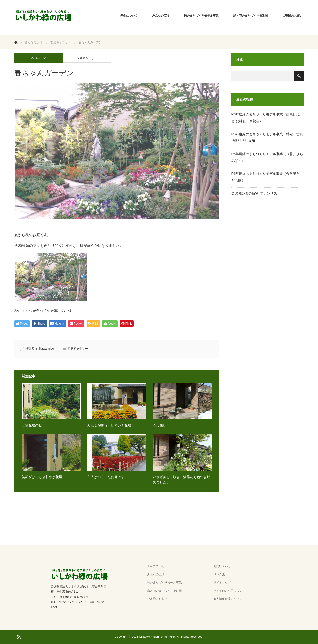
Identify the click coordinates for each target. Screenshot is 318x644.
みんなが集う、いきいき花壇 (109, 425)
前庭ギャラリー (87, 58)
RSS (18, 636)
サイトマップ (222, 583)
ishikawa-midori (45, 349)
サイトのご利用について (229, 591)
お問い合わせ (222, 566)
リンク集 (219, 574)
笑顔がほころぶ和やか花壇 (42, 477)
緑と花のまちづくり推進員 (250, 16)
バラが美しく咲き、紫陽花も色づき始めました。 (182, 480)
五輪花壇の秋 (32, 425)
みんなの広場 (161, 16)
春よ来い (160, 425)
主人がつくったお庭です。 (108, 477)
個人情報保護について (228, 599)
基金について (129, 16)
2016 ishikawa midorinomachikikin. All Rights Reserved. (168, 637)
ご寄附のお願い (292, 16)
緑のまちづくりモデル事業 (201, 16)
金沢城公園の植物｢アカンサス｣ (255, 193)
